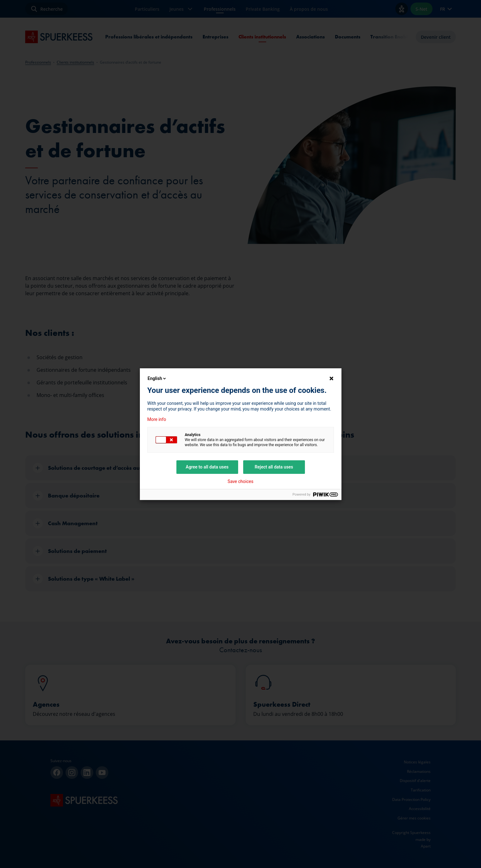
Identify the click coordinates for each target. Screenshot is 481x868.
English (157, 378)
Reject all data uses (274, 467)
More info (157, 419)
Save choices (241, 481)
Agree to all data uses (207, 467)
